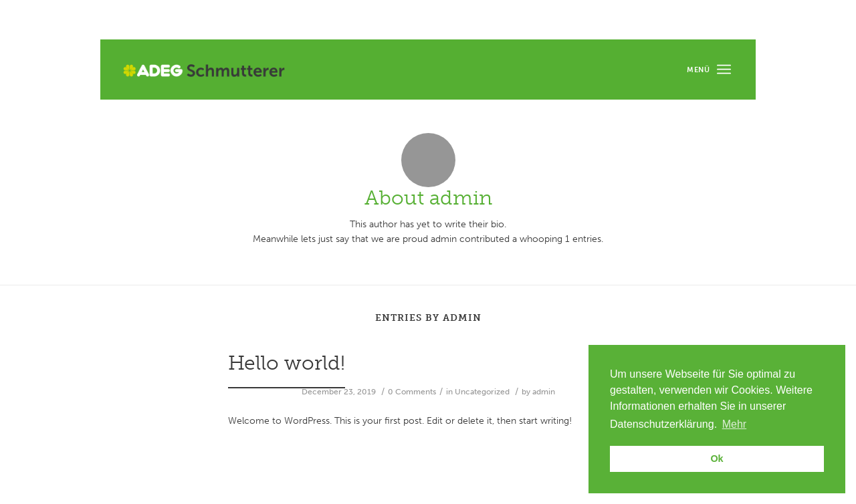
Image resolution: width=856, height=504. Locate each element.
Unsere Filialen (679, 20)
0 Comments (412, 392)
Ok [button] (717, 459)
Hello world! (287, 363)
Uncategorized (482, 392)
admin (544, 392)
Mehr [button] (734, 424)
